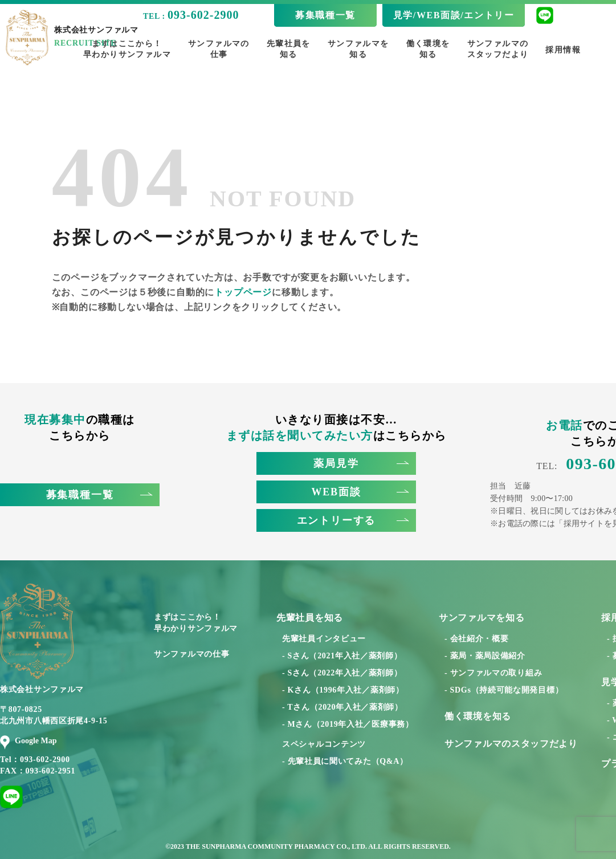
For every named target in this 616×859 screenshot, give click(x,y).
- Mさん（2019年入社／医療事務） (348, 724)
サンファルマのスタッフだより (498, 49)
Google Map (28, 741)
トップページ (243, 292)
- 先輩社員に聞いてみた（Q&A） (345, 761)
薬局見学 (361, 463)
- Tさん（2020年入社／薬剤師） (342, 707)
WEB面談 (360, 492)
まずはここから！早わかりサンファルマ (196, 623)
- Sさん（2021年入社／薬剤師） (342, 656)
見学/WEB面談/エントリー (454, 15)
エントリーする (353, 520)
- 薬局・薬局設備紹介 (485, 656)
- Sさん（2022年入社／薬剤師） (342, 673)
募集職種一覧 (325, 15)
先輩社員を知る (289, 49)
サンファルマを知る (358, 49)
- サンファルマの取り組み (493, 673)
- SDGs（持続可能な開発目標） (504, 690)
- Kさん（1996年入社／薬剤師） (343, 690)
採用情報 (563, 50)
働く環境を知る (428, 49)
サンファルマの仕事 (219, 49)
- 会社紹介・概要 (476, 639)
